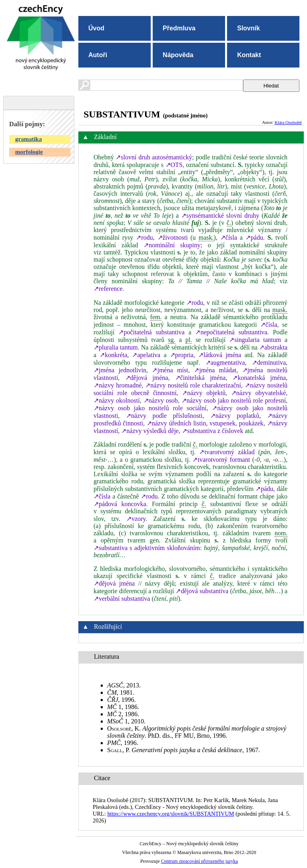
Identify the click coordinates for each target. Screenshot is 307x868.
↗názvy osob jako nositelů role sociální (150, 408)
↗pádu (254, 237)
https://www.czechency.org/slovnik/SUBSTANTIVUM (170, 814)
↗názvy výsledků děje (150, 431)
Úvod (96, 28)
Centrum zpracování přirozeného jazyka (199, 861)
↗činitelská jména (200, 378)
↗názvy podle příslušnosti (164, 416)
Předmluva (179, 28)
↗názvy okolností (117, 400)
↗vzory (136, 519)
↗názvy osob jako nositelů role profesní (234, 400)
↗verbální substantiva (122, 599)
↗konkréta (113, 355)
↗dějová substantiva (202, 591)
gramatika (29, 139)
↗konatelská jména (259, 378)
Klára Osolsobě (288, 122)
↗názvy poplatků (235, 416)
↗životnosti (173, 237)
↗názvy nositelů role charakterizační (193, 385)
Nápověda (178, 55)
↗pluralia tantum (116, 347)
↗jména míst (170, 370)
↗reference (108, 289)
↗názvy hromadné (118, 385)
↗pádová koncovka (120, 504)
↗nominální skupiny (172, 245)
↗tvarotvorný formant (221, 460)
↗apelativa (146, 355)
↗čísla (229, 237)
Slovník (248, 28)
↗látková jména (220, 355)
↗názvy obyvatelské (258, 393)
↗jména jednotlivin (120, 370)
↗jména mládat (215, 370)
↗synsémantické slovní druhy (220, 216)
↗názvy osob (161, 400)
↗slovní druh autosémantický (154, 157)
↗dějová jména (147, 378)
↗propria (182, 355)
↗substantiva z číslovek (212, 431)
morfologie (29, 152)
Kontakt (249, 55)
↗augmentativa (225, 362)
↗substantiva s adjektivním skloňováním (147, 548)
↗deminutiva (269, 362)
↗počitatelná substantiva (151, 332)
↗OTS (174, 165)
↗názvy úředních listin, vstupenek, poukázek (205, 423)
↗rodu (144, 237)
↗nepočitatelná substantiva (231, 332)
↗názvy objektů (204, 393)
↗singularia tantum (255, 340)
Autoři (98, 55)
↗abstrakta (273, 347)
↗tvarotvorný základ (227, 452)
